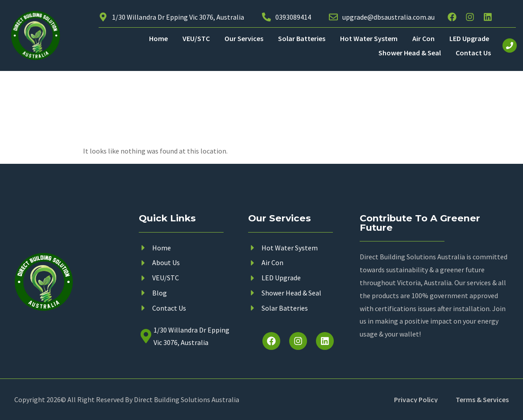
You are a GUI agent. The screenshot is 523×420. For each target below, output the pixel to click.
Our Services (244, 38)
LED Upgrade (469, 38)
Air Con (423, 38)
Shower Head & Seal (410, 53)
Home (158, 38)
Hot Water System (369, 38)
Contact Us (473, 53)
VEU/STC (196, 38)
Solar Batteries (302, 38)
